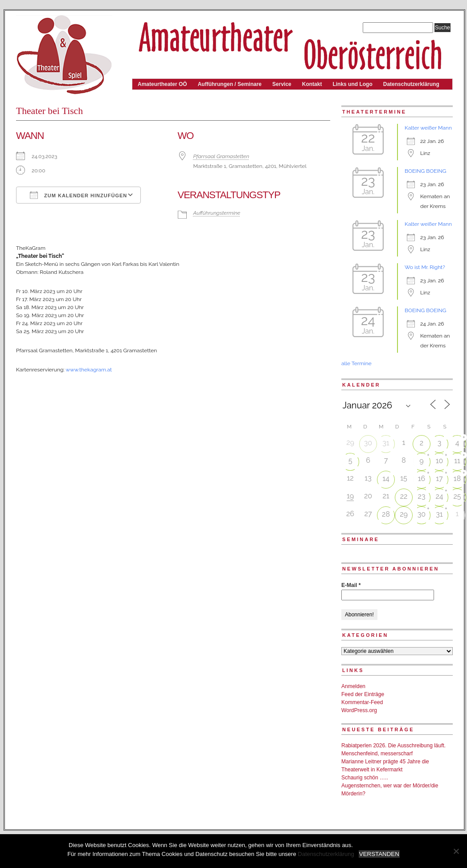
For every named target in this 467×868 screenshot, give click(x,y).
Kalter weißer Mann (428, 128)
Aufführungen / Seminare (230, 84)
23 (422, 496)
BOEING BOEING (425, 171)
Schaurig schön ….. (365, 778)
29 (404, 514)
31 (386, 443)
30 (368, 443)
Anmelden (353, 686)
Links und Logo (352, 84)
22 (404, 496)
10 (440, 461)
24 (439, 496)
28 (386, 514)
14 (386, 479)
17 (439, 479)
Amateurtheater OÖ (162, 84)
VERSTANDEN (379, 854)
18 (457, 479)
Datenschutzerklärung (411, 84)
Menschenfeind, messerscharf (377, 754)
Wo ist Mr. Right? (425, 267)
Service (282, 84)
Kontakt (312, 84)
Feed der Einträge (363, 694)
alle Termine (356, 363)
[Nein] (456, 851)
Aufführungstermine (217, 213)
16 (422, 479)
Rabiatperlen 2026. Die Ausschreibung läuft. (393, 746)
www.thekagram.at (89, 370)
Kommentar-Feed (362, 702)
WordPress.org (359, 710)
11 (457, 461)
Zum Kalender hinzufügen (78, 195)
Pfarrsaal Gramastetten (221, 156)
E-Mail (351, 585)
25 (457, 496)
